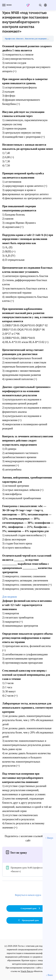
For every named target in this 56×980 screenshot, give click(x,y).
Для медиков (9, 597)
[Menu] (7, 5)
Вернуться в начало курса (28, 895)
